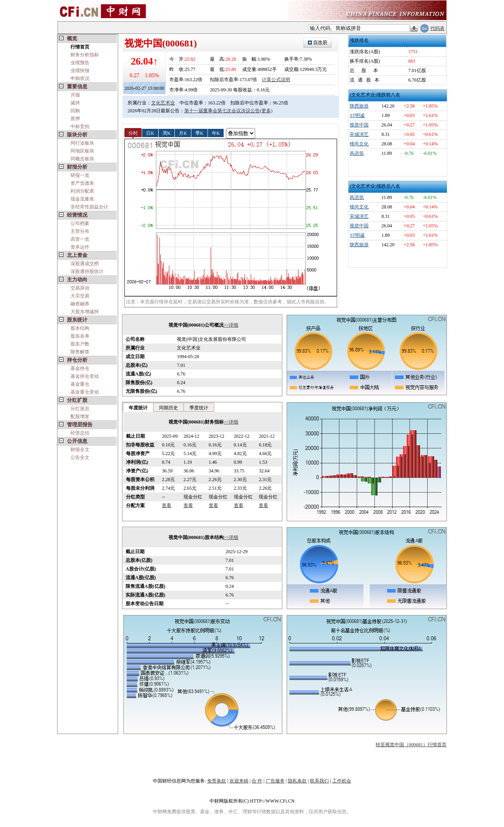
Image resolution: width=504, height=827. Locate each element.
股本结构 (80, 328)
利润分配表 (82, 191)
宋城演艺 (359, 134)
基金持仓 (80, 368)
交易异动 (80, 288)
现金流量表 (82, 199)
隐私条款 (297, 781)
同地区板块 (82, 151)
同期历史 (169, 408)
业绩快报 (80, 71)
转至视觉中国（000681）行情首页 (411, 745)
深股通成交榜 (85, 264)
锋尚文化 (359, 144)
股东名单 (80, 336)
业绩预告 (80, 63)
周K (167, 133)
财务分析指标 (85, 55)
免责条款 (217, 781)
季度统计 (199, 408)
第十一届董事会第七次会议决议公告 (222, 111)
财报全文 (80, 450)
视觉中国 (359, 125)
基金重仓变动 (85, 392)
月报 (75, 95)
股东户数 (80, 344)
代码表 (437, 28)
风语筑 (357, 153)
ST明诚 (357, 115)
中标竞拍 (80, 126)
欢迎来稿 (239, 781)
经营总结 (80, 433)
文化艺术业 (163, 103)
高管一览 (80, 239)
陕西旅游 (359, 106)
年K (216, 133)
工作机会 (342, 781)
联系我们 (319, 781)
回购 (75, 111)
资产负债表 (82, 183)
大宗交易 (80, 296)
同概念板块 (82, 159)
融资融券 (80, 304)
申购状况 (80, 78)
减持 (75, 103)
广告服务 (275, 781)
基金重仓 (80, 384)
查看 (167, 505)
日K (150, 133)
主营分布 (80, 231)
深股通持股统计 (87, 271)
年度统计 (138, 408)
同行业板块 (82, 143)
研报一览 (80, 175)
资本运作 (80, 247)
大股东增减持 (85, 312)
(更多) (266, 111)
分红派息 (80, 409)
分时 (133, 133)
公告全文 (80, 457)
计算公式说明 (276, 80)
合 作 (257, 781)
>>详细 (231, 325)
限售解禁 (80, 352)
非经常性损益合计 (89, 207)
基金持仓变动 (85, 376)
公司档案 (80, 223)
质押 (75, 119)
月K (183, 133)
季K (199, 133)
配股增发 (80, 416)
